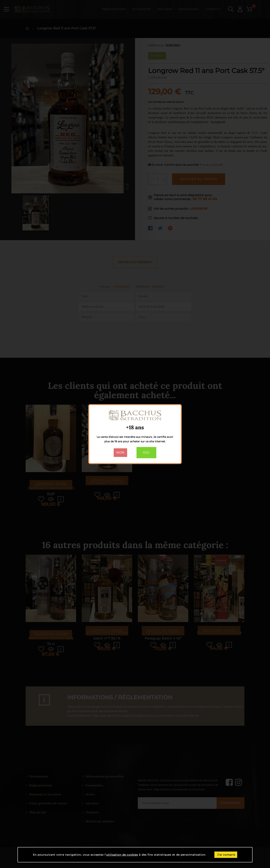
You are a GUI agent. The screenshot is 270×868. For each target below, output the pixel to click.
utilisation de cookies (122, 855)
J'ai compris (226, 855)
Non (120, 453)
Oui (146, 453)
